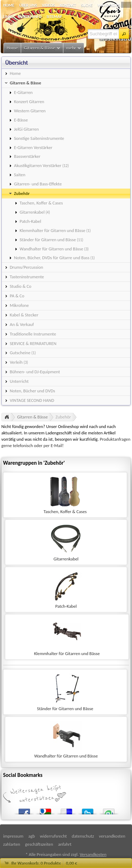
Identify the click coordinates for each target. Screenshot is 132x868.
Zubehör (63, 417)
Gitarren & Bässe (33, 417)
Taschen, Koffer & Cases (65, 512)
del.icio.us (67, 810)
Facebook (24, 810)
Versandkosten (93, 854)
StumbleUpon (109, 810)
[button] (124, 34)
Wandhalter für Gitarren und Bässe (66, 756)
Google (45, 810)
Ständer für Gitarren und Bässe (65, 709)
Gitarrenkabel (66, 559)
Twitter (88, 810)
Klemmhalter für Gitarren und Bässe (67, 653)
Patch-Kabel (66, 606)
